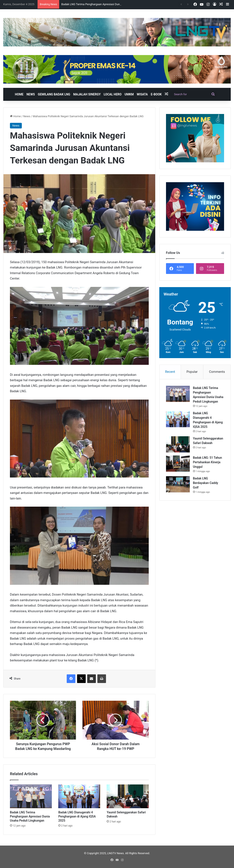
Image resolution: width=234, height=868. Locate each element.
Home (19, 94)
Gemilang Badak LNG (54, 94)
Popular (192, 372)
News (31, 94)
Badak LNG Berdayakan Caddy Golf (206, 483)
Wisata (142, 94)
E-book (156, 94)
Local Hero (113, 94)
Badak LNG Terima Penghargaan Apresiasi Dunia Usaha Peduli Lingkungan (30, 816)
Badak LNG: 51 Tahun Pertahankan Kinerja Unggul (208, 462)
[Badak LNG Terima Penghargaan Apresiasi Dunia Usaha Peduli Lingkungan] (31, 796)
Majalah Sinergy (87, 94)
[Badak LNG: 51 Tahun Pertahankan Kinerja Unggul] (178, 464)
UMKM (129, 94)
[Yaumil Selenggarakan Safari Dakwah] (128, 796)
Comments (217, 372)
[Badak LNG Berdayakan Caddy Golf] (178, 484)
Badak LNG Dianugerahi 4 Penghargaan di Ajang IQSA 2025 (77, 816)
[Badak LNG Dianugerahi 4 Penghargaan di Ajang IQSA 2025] (79, 796)
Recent (170, 372)
